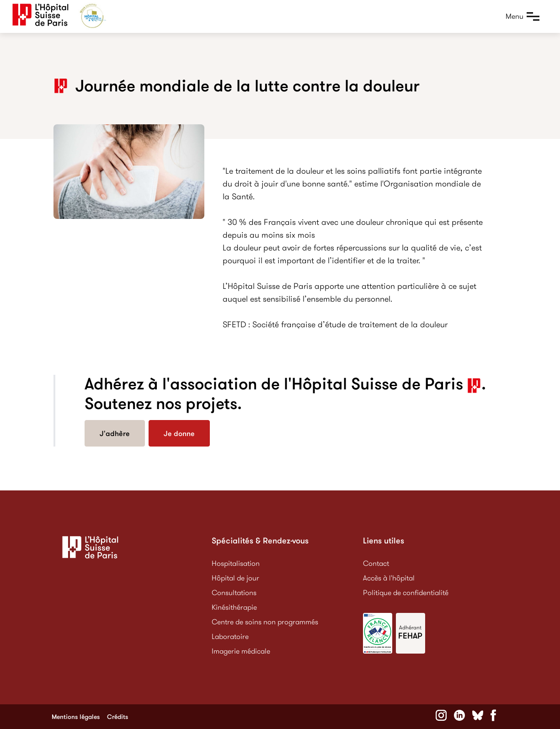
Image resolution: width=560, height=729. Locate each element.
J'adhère (115, 433)
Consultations (234, 593)
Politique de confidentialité (406, 593)
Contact (376, 563)
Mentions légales (76, 717)
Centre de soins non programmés (265, 622)
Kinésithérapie (234, 607)
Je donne (179, 433)
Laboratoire (230, 636)
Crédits (117, 717)
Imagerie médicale (241, 651)
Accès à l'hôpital (389, 578)
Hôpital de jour (235, 578)
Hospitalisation (236, 563)
